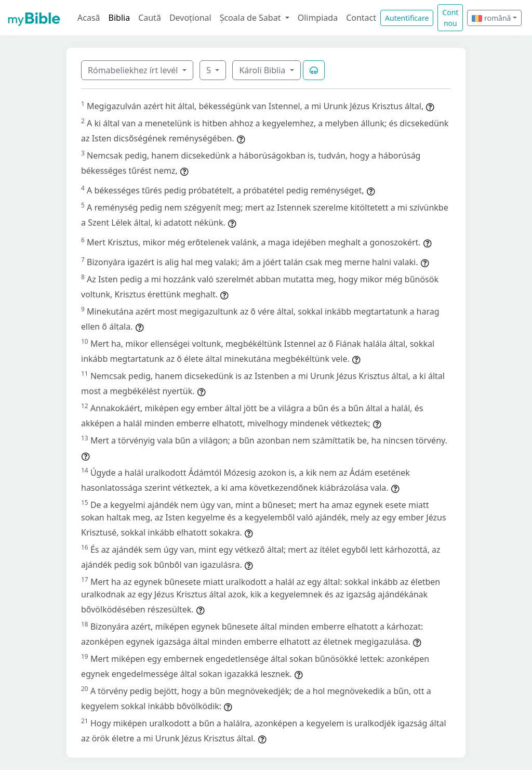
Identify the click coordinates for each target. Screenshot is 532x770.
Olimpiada (318, 18)
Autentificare (407, 18)
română (491, 18)
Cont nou (450, 18)
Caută (150, 18)
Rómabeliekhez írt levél (134, 70)
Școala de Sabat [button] (251, 18)
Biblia (119, 18)
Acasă (89, 18)
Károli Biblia (263, 70)
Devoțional (190, 18)
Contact (361, 18)
